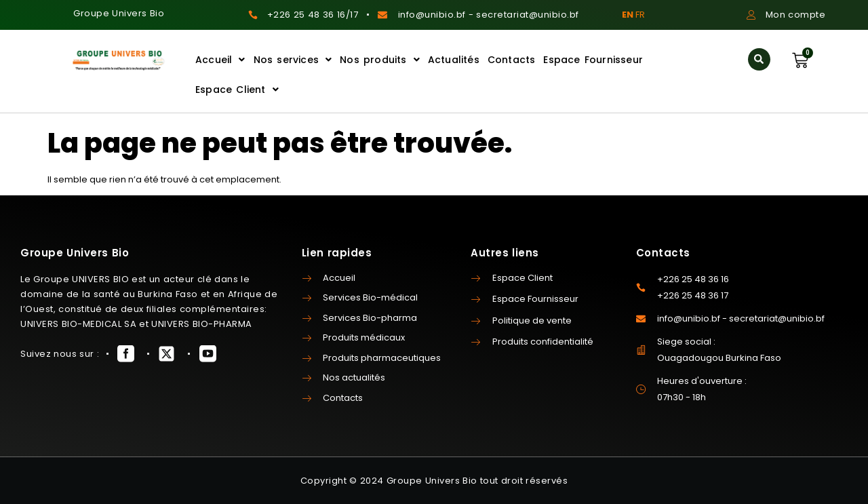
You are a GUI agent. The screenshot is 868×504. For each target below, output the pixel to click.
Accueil (220, 60)
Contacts (512, 60)
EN (628, 15)
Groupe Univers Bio (119, 13)
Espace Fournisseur (593, 60)
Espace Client (237, 90)
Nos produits (380, 60)
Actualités (454, 60)
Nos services (293, 60)
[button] (759, 59)
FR (640, 15)
